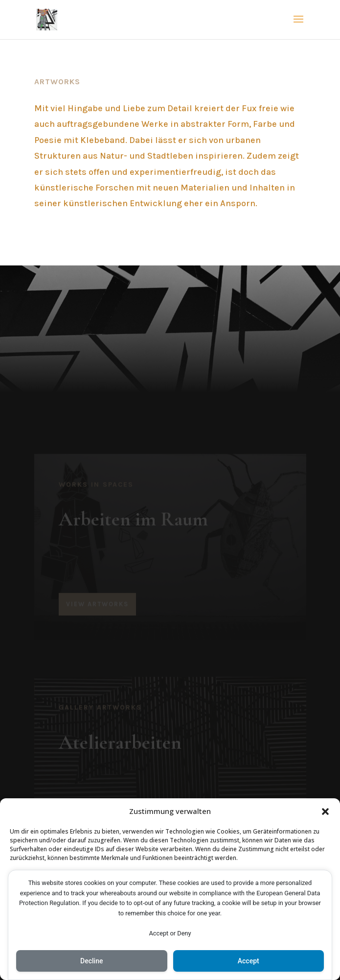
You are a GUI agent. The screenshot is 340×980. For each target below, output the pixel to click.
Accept (249, 961)
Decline (91, 961)
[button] (325, 812)
